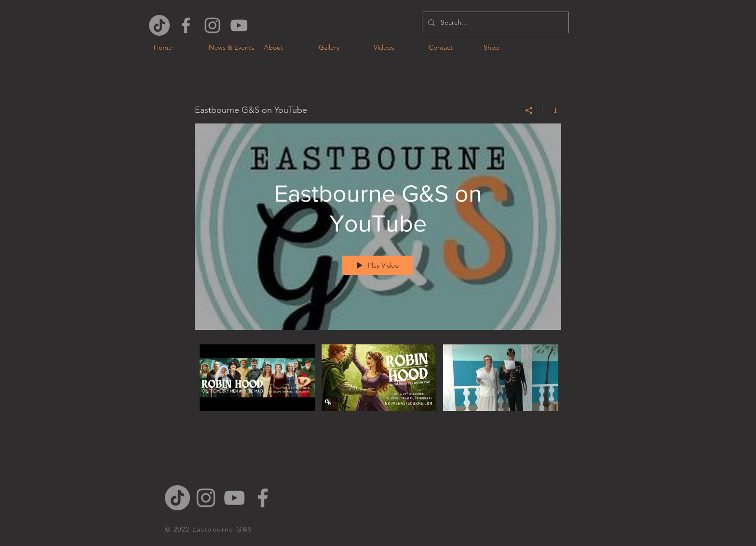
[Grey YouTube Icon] (239, 25)
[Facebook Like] (596, 13)
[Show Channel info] (552, 110)
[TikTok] (159, 25)
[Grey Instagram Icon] (212, 25)
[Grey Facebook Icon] (186, 25)
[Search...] (494, 22)
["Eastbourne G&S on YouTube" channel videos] (378, 384)
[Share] (529, 110)
